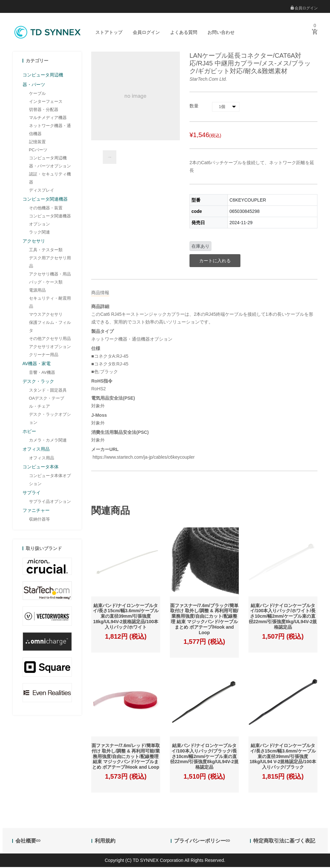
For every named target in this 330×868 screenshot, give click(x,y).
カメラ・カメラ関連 (48, 441)
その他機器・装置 (46, 209)
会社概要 (28, 842)
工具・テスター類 (46, 250)
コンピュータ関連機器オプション (50, 221)
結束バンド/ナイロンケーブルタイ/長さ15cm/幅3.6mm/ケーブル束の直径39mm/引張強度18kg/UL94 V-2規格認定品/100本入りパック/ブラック (283, 757)
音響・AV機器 (42, 373)
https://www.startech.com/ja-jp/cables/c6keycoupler (143, 458)
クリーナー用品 (44, 355)
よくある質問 (184, 32)
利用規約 (105, 842)
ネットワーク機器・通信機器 (50, 130)
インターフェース (46, 102)
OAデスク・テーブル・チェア (47, 403)
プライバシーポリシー (202, 842)
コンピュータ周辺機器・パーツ (43, 80)
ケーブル (37, 94)
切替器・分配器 (44, 110)
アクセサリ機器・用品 (50, 275)
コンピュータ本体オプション (50, 480)
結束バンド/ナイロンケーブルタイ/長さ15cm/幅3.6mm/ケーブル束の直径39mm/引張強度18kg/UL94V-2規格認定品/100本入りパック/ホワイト (126, 617)
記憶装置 (37, 142)
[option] (110, 158)
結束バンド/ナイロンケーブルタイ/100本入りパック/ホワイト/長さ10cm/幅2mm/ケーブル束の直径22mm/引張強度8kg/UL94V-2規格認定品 (283, 617)
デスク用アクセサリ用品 (50, 263)
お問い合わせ (221, 32)
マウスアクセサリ (46, 315)
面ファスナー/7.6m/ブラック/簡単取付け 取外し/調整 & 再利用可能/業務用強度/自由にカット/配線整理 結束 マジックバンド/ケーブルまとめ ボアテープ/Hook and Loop (204, 620)
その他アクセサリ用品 (50, 339)
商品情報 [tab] (100, 293)
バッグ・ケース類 (46, 283)
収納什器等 (39, 520)
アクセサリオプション (50, 347)
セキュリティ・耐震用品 (50, 303)
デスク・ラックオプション (50, 419)
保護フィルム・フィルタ (50, 327)
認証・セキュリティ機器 (50, 179)
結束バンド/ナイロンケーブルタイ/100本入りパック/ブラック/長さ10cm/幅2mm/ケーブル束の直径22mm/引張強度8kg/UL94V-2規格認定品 (204, 757)
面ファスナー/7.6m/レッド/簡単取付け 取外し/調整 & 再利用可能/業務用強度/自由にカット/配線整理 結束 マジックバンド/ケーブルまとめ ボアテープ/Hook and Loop (126, 757)
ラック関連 (39, 233)
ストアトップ (109, 32)
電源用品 (37, 291)
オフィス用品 (42, 459)
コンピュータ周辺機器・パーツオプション (50, 163)
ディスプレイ (42, 191)
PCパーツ (38, 150)
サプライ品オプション (50, 502)
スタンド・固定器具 (48, 391)
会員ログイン (304, 8)
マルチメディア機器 (48, 118)
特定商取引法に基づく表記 (284, 842)
